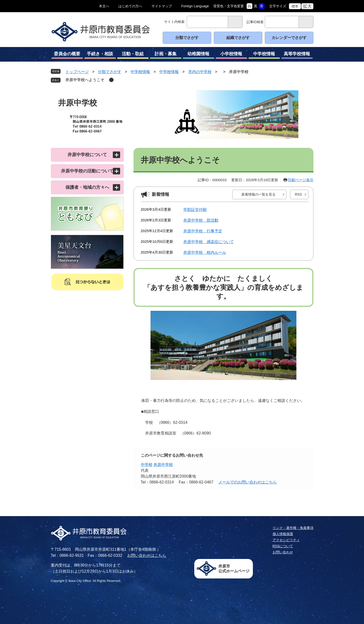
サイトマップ (162, 6)
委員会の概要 (67, 55)
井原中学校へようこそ (85, 80)
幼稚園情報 (199, 55)
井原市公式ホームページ (234, 569)
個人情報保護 (283, 534)
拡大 (307, 6)
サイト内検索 (174, 22)
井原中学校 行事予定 (203, 231)
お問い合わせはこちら (147, 555)
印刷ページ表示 (301, 180)
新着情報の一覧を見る (258, 194)
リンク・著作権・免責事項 (293, 528)
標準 (295, 6)
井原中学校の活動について (87, 171)
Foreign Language (195, 6)
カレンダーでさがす (289, 38)
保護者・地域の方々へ (87, 187)
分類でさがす (187, 38)
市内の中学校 (200, 72)
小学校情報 (231, 55)
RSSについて (283, 546)
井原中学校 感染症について (209, 242)
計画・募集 (166, 55)
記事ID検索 (255, 22)
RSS (298, 194)
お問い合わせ (283, 552)
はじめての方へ (130, 6)
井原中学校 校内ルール (205, 252)
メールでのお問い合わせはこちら (248, 482)
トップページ (77, 72)
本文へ (104, 6)
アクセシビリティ (286, 540)
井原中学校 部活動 (201, 220)
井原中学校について (87, 155)
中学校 (147, 465)
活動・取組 (133, 55)
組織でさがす (238, 38)
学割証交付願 (195, 210)
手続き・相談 (100, 55)
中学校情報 (264, 55)
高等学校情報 (297, 55)
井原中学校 (163, 465)
